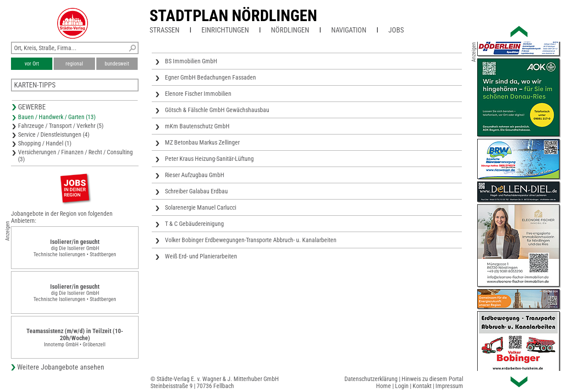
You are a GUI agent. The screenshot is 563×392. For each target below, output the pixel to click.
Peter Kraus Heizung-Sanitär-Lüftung (209, 159)
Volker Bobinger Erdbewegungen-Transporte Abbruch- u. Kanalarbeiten (251, 240)
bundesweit (117, 64)
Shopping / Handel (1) (45, 143)
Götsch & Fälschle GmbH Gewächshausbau (217, 110)
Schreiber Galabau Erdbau (196, 191)
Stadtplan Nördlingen (233, 16)
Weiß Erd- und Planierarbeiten (201, 256)
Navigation (349, 30)
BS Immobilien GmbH (191, 61)
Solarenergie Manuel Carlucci (201, 207)
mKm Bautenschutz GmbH (197, 126)
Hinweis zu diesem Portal (432, 379)
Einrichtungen (225, 30)
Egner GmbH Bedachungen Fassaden (210, 77)
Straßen (165, 30)
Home (384, 386)
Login (402, 386)
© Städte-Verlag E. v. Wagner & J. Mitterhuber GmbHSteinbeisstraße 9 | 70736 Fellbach (215, 382)
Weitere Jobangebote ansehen (61, 367)
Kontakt (422, 386)
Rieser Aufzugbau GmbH (195, 175)
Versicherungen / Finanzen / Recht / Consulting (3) (75, 156)
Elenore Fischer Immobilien (198, 94)
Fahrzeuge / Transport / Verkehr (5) (61, 126)
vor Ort (32, 64)
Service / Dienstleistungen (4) (54, 134)
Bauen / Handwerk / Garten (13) (57, 117)
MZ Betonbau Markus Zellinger (202, 142)
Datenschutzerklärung (371, 379)
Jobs (396, 30)
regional (74, 64)
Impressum (449, 386)
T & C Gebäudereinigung (194, 224)
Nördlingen (290, 30)
